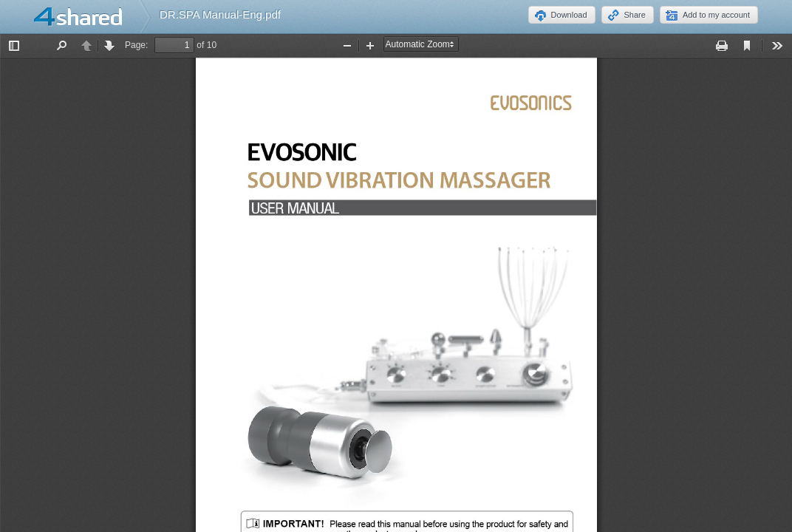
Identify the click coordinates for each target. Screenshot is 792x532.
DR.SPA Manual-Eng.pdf (220, 14)
